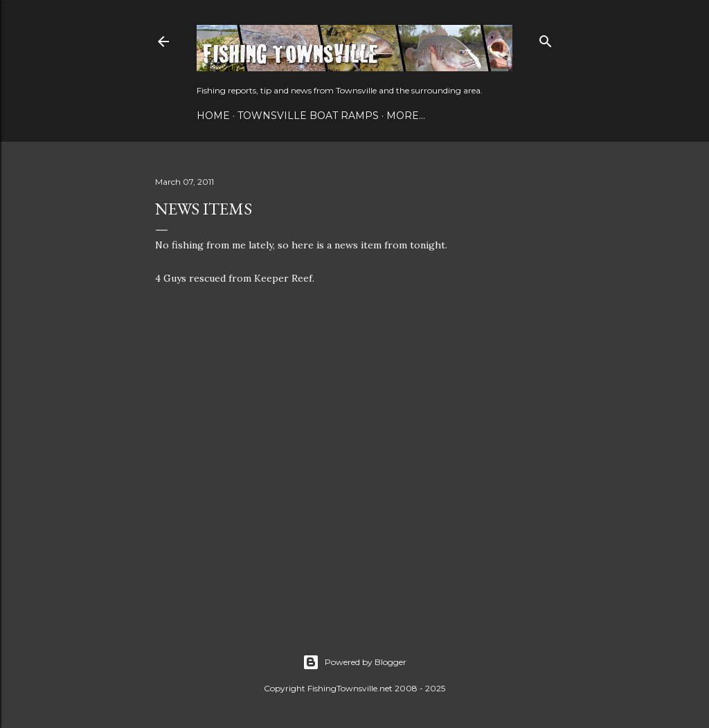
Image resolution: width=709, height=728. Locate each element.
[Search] (546, 38)
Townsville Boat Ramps (308, 116)
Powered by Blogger (354, 662)
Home (213, 116)
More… (406, 116)
